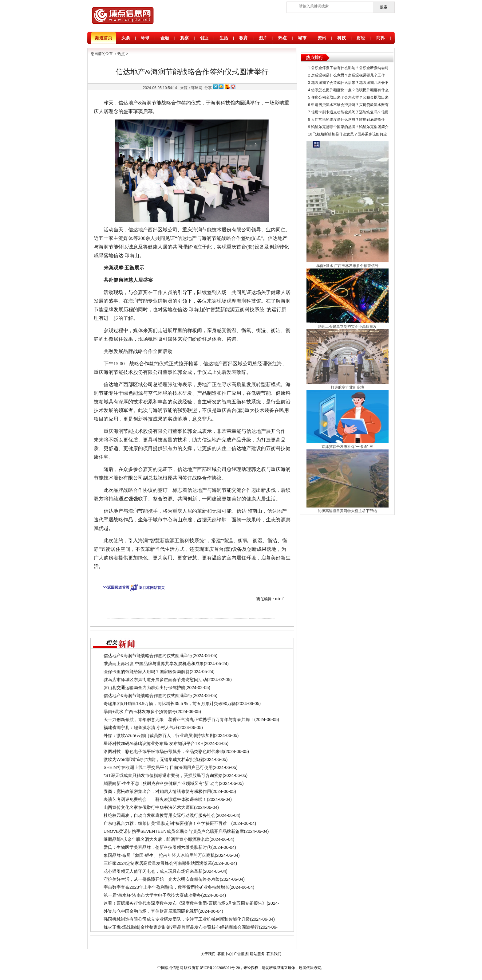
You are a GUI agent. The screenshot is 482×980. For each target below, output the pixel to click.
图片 (263, 38)
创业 (204, 38)
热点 (282, 38)
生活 (224, 38)
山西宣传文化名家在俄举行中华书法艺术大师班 (149, 807)
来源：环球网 (191, 88)
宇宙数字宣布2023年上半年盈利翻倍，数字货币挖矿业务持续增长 (166, 887)
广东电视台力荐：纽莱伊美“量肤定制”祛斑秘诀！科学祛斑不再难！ (167, 823)
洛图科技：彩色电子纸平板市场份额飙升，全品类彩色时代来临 (164, 751)
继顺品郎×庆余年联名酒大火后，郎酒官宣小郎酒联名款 (156, 839)
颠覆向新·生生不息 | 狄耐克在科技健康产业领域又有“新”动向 (161, 783)
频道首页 (104, 38)
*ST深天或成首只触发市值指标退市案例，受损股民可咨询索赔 (163, 775)
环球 (145, 38)
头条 (126, 38)
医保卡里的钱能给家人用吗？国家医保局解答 (147, 672)
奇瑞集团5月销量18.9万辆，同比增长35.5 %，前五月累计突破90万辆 (170, 704)
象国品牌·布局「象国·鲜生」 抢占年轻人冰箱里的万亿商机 (159, 855)
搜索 (384, 7)
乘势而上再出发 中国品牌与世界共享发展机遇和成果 (154, 664)
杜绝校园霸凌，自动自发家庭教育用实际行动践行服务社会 (160, 815)
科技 (342, 38)
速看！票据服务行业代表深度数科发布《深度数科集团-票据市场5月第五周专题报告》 (185, 903)
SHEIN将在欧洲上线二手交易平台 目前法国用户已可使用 (158, 767)
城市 (302, 38)
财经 (361, 38)
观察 (184, 38)
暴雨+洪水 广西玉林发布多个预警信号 (140, 711)
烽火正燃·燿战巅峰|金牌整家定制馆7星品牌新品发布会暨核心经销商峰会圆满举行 (181, 927)
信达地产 (192, 577)
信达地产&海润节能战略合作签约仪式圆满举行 (148, 656)
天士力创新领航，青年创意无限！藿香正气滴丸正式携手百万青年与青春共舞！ (179, 719)
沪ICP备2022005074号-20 (220, 968)
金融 (165, 38)
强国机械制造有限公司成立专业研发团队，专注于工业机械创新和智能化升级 (177, 919)
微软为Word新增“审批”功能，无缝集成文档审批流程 (153, 759)
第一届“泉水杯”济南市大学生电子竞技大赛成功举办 (152, 895)
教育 (243, 38)
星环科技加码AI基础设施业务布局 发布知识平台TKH (154, 743)
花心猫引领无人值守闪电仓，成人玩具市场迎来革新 (153, 871)
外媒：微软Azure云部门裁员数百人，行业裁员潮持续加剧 (159, 735)
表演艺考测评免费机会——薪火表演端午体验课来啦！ (155, 799)
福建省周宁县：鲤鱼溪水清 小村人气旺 (141, 727)
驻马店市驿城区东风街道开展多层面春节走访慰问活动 (155, 680)
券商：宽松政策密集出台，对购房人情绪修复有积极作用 (157, 791)
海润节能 (208, 577)
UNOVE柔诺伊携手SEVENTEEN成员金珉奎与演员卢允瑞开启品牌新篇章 (174, 831)
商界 (381, 38)
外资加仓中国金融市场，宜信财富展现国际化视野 (151, 911)
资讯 (322, 38)
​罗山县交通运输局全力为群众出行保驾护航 (144, 688)
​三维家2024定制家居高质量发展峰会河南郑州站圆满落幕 (158, 863)
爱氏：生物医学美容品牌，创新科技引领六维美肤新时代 (157, 847)
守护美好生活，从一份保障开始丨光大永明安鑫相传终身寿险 (162, 879)
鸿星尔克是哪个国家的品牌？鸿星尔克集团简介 (350, 127)
